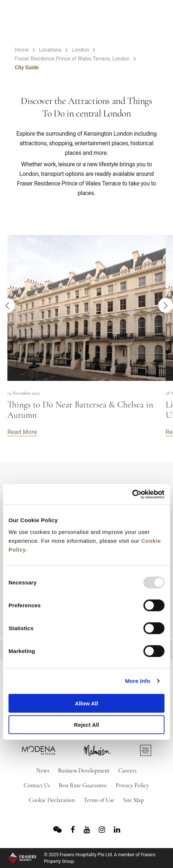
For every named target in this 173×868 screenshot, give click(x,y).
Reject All (86, 725)
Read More (22, 432)
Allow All (87, 703)
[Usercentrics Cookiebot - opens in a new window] (132, 494)
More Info (138, 681)
